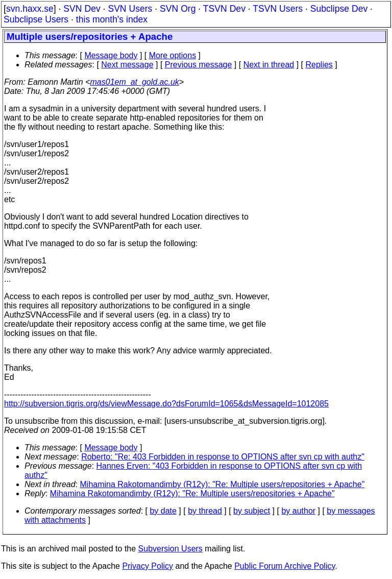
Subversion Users (170, 549)
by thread (205, 511)
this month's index (112, 19)
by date (163, 511)
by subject (252, 511)
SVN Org (178, 9)
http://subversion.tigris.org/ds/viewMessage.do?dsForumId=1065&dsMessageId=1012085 (166, 404)
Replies (319, 65)
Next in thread (269, 65)
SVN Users (130, 9)
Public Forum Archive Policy (285, 566)
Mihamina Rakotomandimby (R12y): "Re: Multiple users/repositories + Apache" (223, 484)
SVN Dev (82, 9)
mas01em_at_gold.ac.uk (135, 82)
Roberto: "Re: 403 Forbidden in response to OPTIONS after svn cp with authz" (223, 457)
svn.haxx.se (30, 9)
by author (298, 511)
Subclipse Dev (339, 9)
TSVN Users (278, 9)
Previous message (199, 65)
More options (173, 55)
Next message (127, 65)
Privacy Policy (148, 566)
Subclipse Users (36, 19)
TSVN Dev (224, 9)
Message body (111, 55)
